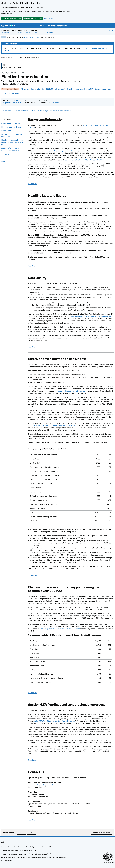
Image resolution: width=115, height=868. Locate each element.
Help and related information (61, 111)
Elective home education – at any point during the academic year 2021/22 (12, 142)
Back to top (6, 161)
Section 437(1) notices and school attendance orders (11, 149)
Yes (23, 833)
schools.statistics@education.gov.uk (47, 785)
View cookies (49, 18)
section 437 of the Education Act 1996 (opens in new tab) (54, 721)
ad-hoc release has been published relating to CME (84, 160)
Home (3, 57)
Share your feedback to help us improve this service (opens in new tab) (27, 32)
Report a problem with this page (101, 833)
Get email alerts (12, 94)
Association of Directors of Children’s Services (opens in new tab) (55, 426)
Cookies (4, 847)
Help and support (54, 847)
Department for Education (13, 103)
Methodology (43, 111)
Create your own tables (104, 89)
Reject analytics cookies (33, 18)
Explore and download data (25, 111)
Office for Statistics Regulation (37, 854)
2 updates (57, 103)
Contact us (5, 154)
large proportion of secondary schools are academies (60, 629)
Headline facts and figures (11, 127)
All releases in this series (64, 89)
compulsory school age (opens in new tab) (59, 151)
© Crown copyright (108, 863)
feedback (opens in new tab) (32, 37)
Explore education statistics (54, 26)
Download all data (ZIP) (84, 89)
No (33, 833)
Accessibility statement (33, 847)
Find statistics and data (15, 57)
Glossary (45, 847)
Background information (10, 123)
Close (112, 30)
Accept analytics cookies (12, 18)
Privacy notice (12, 847)
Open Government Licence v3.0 (36, 858)
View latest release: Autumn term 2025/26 (37, 89)
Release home (7, 111)
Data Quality (6, 131)
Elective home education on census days (11, 135)
